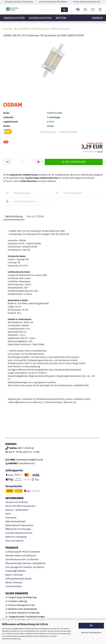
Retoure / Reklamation (17, 510)
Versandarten (14, 486)
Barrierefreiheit (18, 522)
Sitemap (18, 583)
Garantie (19, 541)
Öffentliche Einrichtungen (18, 529)
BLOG (8, 514)
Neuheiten (17, 586)
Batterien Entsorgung (16, 537)
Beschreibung (14, 216)
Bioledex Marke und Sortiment (21, 556)
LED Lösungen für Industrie (19, 567)
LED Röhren (38, 567)
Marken (9, 583)
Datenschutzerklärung (11, 639)
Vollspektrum (39, 563)
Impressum (11, 518)
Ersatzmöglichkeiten (16, 571)
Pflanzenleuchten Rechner (18, 563)
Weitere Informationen (91, 633)
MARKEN (97, 20)
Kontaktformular (27, 463)
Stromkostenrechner (16, 559)
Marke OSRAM (35, 216)
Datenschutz (27, 525)
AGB (7, 522)
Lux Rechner (33, 559)
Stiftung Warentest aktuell (18, 579)
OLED (8, 586)
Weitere (61, 20)
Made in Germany (14, 575)
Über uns (10, 541)
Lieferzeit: (8, 117)
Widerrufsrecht (13, 525)
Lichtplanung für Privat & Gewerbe (23, 552)
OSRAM (50, 126)
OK (91, 626)
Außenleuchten (40, 20)
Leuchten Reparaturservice (19, 533)
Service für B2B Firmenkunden (20, 506)
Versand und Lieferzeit (17, 502)
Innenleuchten (14, 20)
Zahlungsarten (14, 470)
